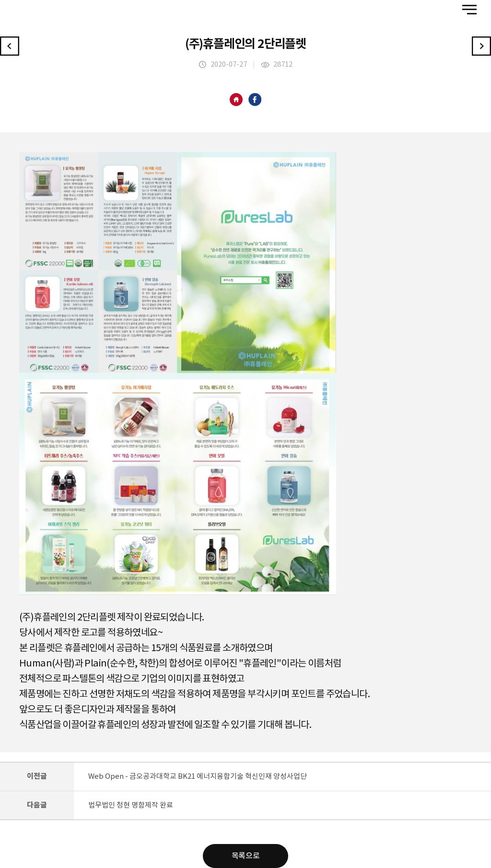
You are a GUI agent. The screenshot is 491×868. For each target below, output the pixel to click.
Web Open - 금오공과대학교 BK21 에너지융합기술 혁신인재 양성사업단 (198, 777)
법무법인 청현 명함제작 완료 (131, 805)
